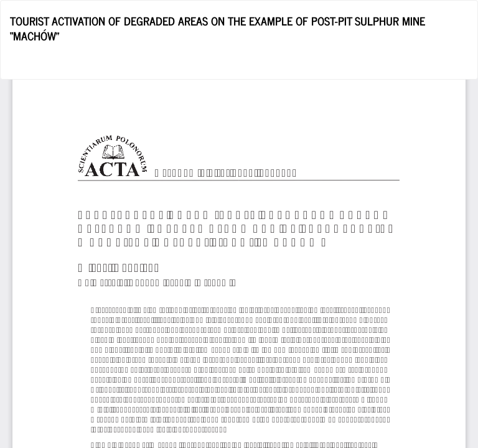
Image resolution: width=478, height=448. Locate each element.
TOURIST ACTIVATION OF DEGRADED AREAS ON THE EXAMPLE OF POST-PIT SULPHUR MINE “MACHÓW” (218, 28)
